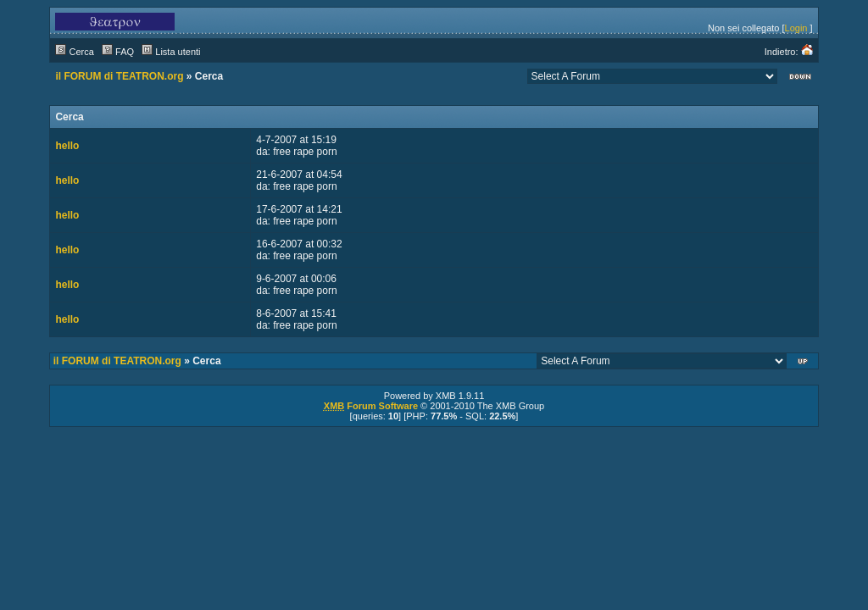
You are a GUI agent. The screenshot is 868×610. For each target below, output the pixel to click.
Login (796, 28)
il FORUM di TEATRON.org (119, 76)
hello (67, 146)
